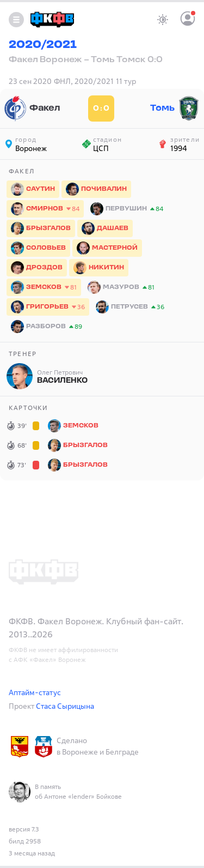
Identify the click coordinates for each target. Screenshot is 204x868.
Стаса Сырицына (65, 706)
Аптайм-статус (35, 692)
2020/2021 (43, 45)
